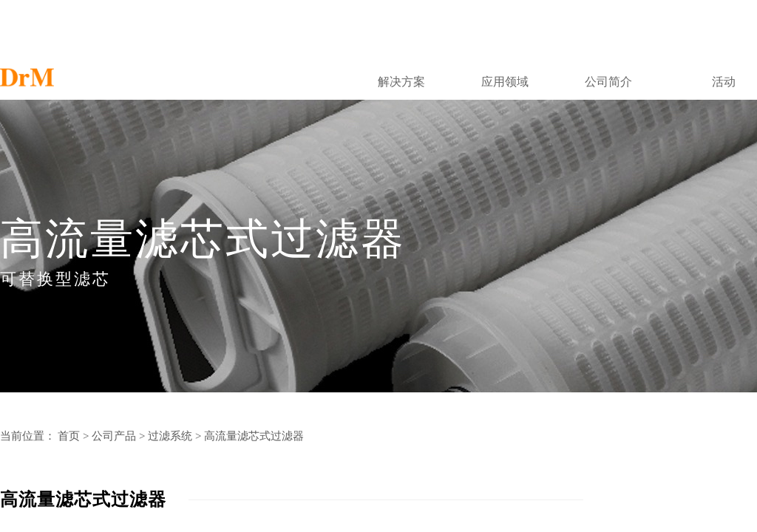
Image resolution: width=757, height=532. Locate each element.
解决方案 (401, 82)
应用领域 (505, 82)
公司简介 (608, 82)
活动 (724, 82)
